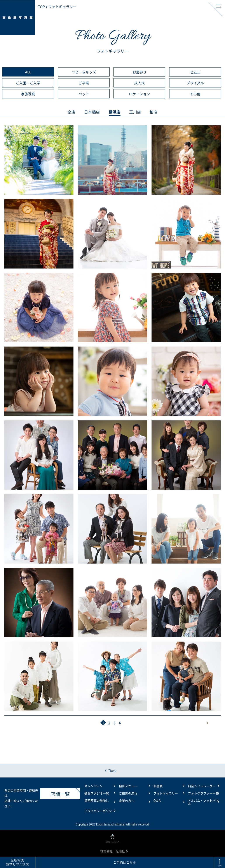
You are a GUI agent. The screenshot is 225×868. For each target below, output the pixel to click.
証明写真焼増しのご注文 (18, 862)
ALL (28, 72)
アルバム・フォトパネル (203, 802)
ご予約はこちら (125, 862)
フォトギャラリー (169, 793)
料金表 (169, 786)
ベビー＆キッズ (84, 72)
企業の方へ (135, 801)
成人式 (140, 83)
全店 (72, 112)
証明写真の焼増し (100, 801)
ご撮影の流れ (135, 793)
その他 (195, 94)
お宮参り (140, 72)
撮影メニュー (135, 786)
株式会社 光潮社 (114, 851)
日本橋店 (92, 112)
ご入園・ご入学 (28, 83)
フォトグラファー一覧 (203, 793)
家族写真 (28, 94)
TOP (41, 7)
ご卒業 (84, 83)
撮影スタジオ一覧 (100, 793)
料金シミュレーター (203, 786)
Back (112, 771)
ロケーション (140, 94)
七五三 (195, 72)
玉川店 (135, 112)
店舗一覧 (65, 793)
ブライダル (195, 83)
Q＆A (169, 801)
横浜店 (115, 112)
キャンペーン (100, 786)
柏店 (154, 112)
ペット (84, 94)
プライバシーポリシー (100, 811)
